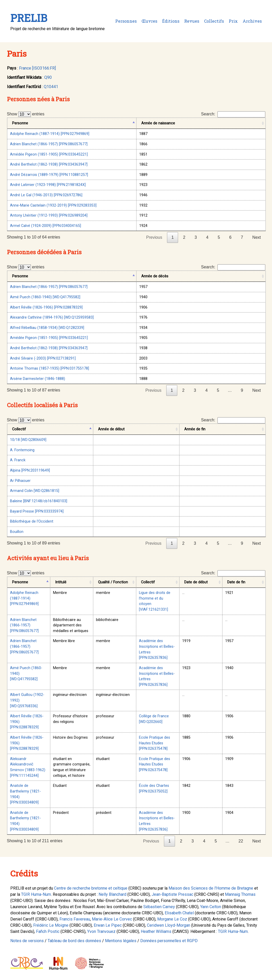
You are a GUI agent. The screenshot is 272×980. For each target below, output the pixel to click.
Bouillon (17, 532)
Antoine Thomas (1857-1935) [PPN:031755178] (50, 368)
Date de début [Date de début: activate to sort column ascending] (196, 582)
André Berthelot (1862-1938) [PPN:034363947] (49, 164)
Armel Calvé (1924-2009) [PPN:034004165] (46, 226)
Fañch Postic (48, 931)
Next (257, 237)
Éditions (171, 21)
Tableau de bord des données (74, 941)
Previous (154, 237)
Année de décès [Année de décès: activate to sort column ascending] (155, 276)
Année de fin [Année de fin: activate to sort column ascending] (195, 429)
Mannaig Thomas (240, 894)
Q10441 (51, 87)
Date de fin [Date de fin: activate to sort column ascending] (236, 582)
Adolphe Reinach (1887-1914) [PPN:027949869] (50, 134)
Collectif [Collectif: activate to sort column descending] (19, 429)
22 (241, 841)
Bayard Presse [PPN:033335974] (37, 511)
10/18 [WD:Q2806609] (28, 440)
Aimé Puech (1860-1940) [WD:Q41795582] (45, 297)
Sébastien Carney (159, 907)
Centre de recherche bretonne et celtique (91, 888)
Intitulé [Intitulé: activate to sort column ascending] (61, 582)
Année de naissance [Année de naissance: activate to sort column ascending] (158, 123)
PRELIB (29, 18)
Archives (252, 21)
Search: (233, 114)
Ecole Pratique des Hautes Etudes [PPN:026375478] (155, 743)
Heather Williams (156, 931)
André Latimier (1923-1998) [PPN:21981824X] (48, 185)
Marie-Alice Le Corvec (112, 919)
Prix (233, 21)
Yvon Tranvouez (101, 931)
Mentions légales (121, 941)
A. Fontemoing (22, 450)
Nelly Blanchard (112, 894)
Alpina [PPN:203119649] (30, 470)
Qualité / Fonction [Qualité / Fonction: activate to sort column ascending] (113, 582)
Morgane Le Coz (172, 919)
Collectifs (214, 21)
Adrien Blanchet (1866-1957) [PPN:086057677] (49, 144)
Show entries (26, 114)
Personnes (126, 21)
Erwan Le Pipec (108, 925)
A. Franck (18, 460)
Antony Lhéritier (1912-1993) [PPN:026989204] (49, 215)
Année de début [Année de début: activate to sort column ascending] (111, 429)
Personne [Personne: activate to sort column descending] (20, 123)
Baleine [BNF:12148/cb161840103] (39, 501)
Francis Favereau (75, 919)
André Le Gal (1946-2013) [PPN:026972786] (46, 195)
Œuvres (149, 21)
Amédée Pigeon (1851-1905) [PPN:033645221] (49, 154)
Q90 (48, 77)
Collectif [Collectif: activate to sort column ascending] (148, 582)
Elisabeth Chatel (179, 913)
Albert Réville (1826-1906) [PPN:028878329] (46, 307)
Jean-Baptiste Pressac (172, 894)
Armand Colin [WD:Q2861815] (35, 491)
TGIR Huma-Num (36, 894)
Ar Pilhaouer (20, 481)
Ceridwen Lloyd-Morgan (169, 925)
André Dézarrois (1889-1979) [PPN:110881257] (49, 175)
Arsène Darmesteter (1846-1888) (38, 379)
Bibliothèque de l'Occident (32, 521)
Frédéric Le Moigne (51, 925)
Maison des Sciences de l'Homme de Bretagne (211, 888)
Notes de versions (27, 941)
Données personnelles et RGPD (169, 941)
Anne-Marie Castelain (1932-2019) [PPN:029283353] (53, 205)
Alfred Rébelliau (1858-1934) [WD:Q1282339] (47, 328)
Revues (192, 21)
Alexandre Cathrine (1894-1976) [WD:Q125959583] (52, 317)
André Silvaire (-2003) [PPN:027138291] (43, 358)
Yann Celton (211, 907)
